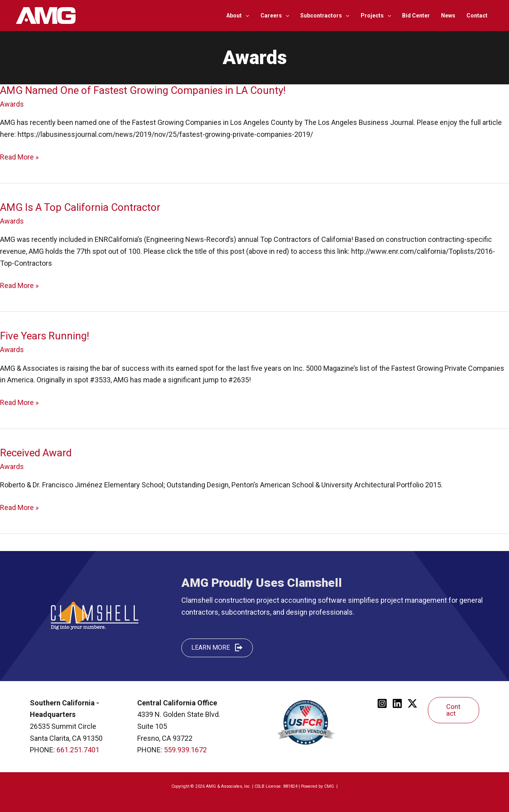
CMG (330, 786)
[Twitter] (412, 703)
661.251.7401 (78, 750)
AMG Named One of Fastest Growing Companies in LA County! (143, 90)
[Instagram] (382, 703)
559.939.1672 (185, 750)
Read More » (19, 157)
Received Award (36, 453)
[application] (245, 16)
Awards (12, 104)
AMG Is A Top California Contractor (80, 207)
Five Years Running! (45, 336)
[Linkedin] (397, 703)
